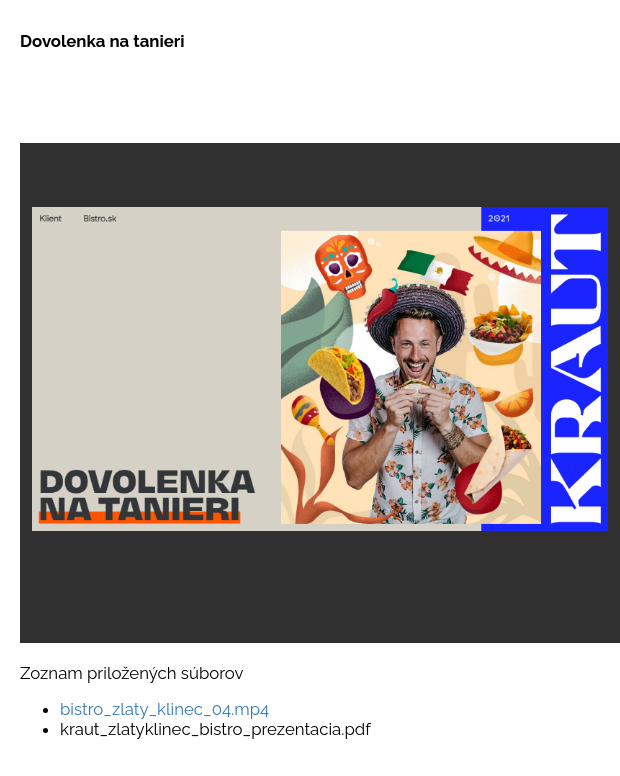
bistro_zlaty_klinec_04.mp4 (164, 709)
